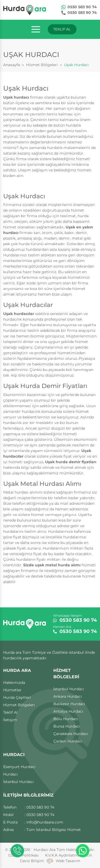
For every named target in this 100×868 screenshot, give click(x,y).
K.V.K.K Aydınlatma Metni (69, 855)
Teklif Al (10, 712)
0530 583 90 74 (79, 7)
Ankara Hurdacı (68, 696)
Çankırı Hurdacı (68, 741)
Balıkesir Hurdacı (69, 704)
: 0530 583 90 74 (39, 807)
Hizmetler (12, 690)
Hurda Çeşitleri (17, 697)
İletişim (10, 720)
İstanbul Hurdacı (69, 689)
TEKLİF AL (62, 29)
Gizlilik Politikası (23, 855)
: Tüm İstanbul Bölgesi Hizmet (53, 830)
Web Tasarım (68, 861)
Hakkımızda (14, 683)
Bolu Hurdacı (66, 719)
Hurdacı (11, 774)
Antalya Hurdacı (68, 711)
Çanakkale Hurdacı (71, 734)
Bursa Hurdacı (67, 726)
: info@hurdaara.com (44, 822)
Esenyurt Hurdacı (19, 767)
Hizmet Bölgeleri (42, 65)
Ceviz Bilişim (32, 861)
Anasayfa (12, 65)
